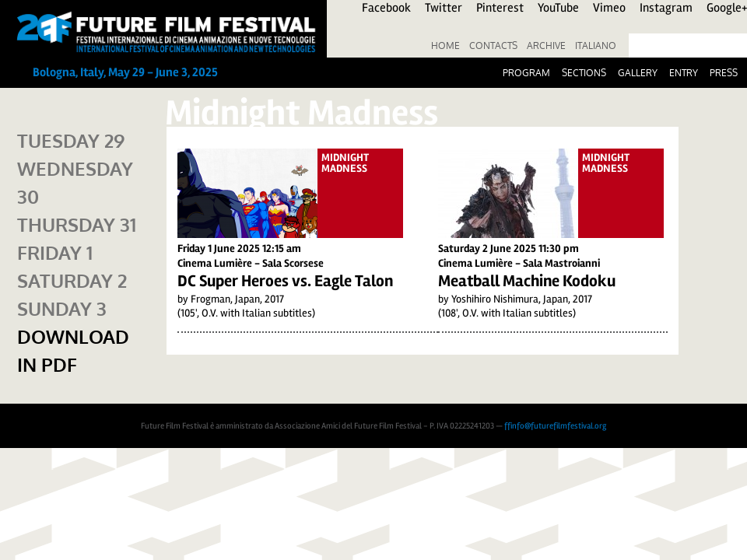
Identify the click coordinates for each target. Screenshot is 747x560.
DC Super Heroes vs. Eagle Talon (285, 281)
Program (526, 73)
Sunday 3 (62, 308)
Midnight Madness (345, 163)
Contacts (493, 45)
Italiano (596, 45)
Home (445, 45)
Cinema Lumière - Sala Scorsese (251, 263)
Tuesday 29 (71, 140)
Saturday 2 (72, 280)
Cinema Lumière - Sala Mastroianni (519, 263)
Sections (584, 73)
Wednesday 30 (75, 182)
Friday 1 (55, 252)
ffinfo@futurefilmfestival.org (555, 426)
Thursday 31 (77, 224)
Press (724, 73)
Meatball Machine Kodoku (527, 281)
